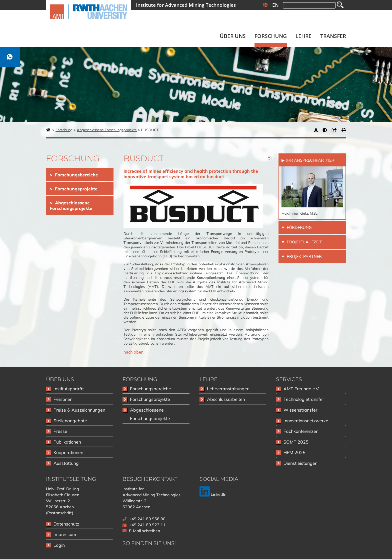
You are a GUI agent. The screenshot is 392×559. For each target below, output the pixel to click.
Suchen (340, 5)
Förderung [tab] (299, 227)
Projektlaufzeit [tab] (304, 242)
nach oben (133, 352)
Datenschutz (66, 524)
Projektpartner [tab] (304, 256)
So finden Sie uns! (149, 543)
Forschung (64, 130)
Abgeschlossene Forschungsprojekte (107, 130)
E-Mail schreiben (144, 531)
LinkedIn (213, 494)
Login (59, 545)
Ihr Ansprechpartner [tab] (310, 160)
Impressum (65, 534)
